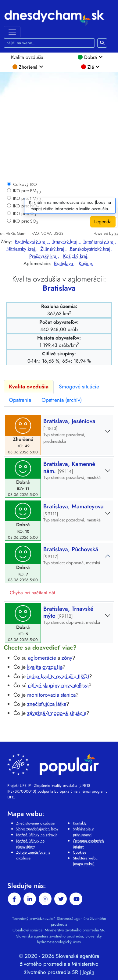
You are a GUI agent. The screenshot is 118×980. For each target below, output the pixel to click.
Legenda (103, 222)
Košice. (86, 263)
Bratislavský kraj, (32, 242)
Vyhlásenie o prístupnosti (84, 832)
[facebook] (14, 899)
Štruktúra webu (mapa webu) (85, 861)
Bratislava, (65, 263)
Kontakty (80, 823)
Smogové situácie (79, 387)
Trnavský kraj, (66, 242)
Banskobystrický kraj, (91, 249)
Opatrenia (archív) (62, 400)
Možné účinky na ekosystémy (30, 844)
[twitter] (61, 899)
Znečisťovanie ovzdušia (35, 823)
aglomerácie (42, 658)
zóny (67, 658)
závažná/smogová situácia (57, 713)
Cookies (80, 852)
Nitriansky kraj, (22, 249)
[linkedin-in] (30, 899)
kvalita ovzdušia (45, 667)
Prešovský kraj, (45, 256)
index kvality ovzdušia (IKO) (58, 676)
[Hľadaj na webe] (49, 43)
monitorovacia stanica (51, 695)
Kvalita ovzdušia (29, 387)
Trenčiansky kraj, (100, 242)
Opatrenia (20, 400)
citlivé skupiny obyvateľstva (58, 685)
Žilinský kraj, (54, 249)
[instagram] (45, 899)
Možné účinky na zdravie (37, 835)
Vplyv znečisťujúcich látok (37, 829)
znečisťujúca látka (47, 704)
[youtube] (76, 899)
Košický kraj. (76, 256)
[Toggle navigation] (12, 32)
